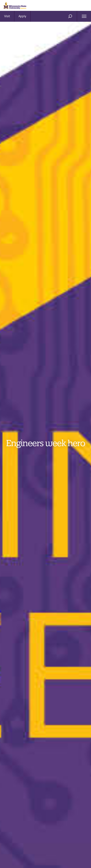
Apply (22, 16)
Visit (7, 16)
